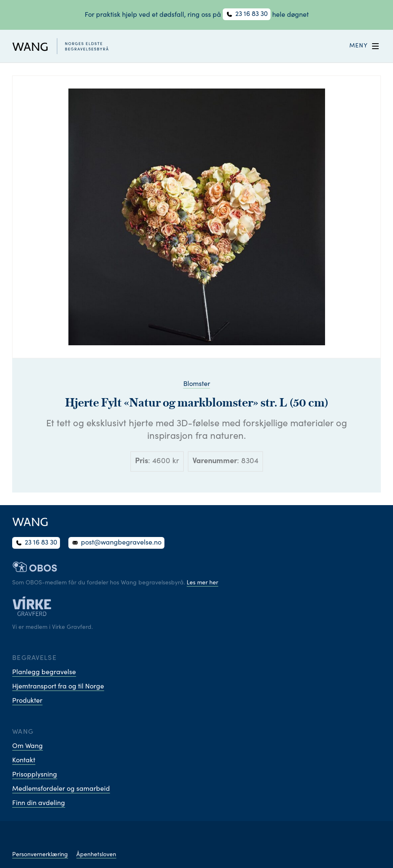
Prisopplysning (35, 775)
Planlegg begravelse (44, 673)
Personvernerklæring (40, 855)
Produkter (27, 701)
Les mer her (202, 583)
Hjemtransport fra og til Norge (58, 687)
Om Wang (27, 746)
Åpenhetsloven (96, 855)
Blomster (197, 384)
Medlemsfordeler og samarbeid (61, 789)
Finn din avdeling (39, 803)
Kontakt (24, 761)
